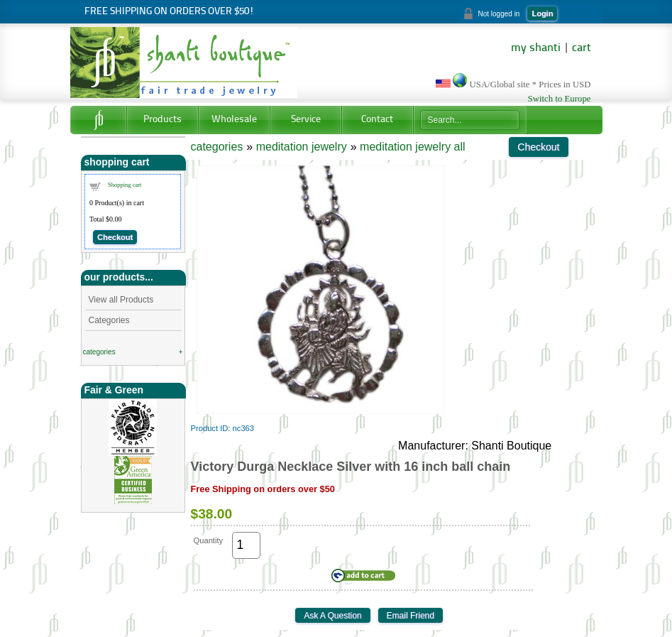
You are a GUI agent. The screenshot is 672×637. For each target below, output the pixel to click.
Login (542, 13)
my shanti (536, 48)
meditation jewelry (302, 147)
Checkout (115, 237)
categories (99, 352)
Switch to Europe (560, 99)
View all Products (121, 300)
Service (306, 120)
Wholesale (234, 120)
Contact (377, 120)
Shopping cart (125, 185)
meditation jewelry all (413, 147)
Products (163, 120)
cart (582, 48)
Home (98, 120)
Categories (109, 320)
